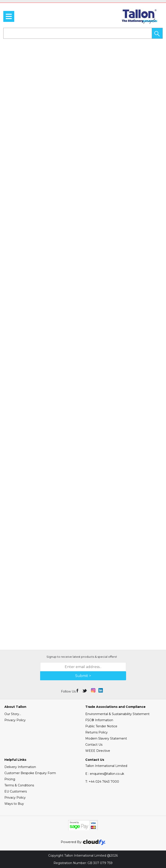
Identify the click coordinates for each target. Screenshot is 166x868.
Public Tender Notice (101, 726)
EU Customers (16, 791)
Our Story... (13, 714)
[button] (157, 33)
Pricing (10, 779)
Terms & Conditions (19, 785)
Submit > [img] (83, 676)
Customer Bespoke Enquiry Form (30, 773)
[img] (78, 690)
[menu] (9, 16)
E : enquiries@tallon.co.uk (105, 774)
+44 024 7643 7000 (102, 782)
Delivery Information (20, 767)
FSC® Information (99, 720)
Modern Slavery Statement (106, 738)
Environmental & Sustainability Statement (117, 714)
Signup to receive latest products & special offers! (82, 657)
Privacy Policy (15, 720)
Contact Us (94, 745)
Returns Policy (96, 732)
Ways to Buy (14, 804)
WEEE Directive (98, 751)
